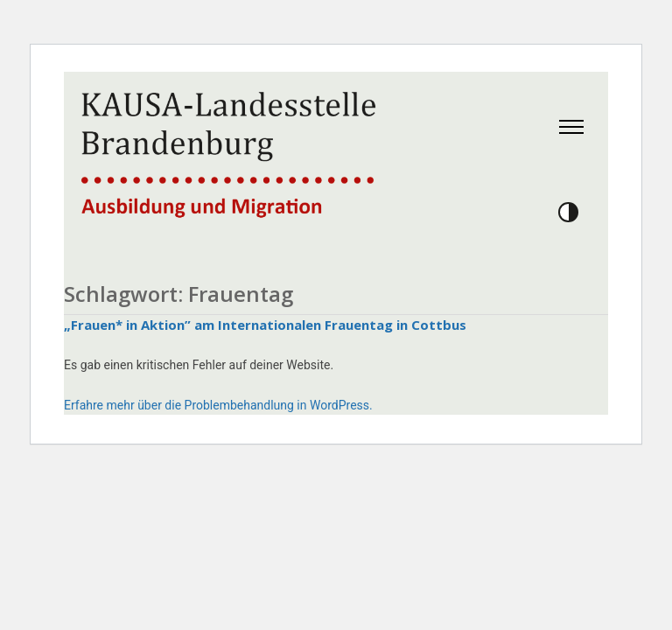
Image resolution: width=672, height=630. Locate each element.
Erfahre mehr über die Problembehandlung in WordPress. (218, 405)
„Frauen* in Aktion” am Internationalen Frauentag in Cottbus (265, 325)
